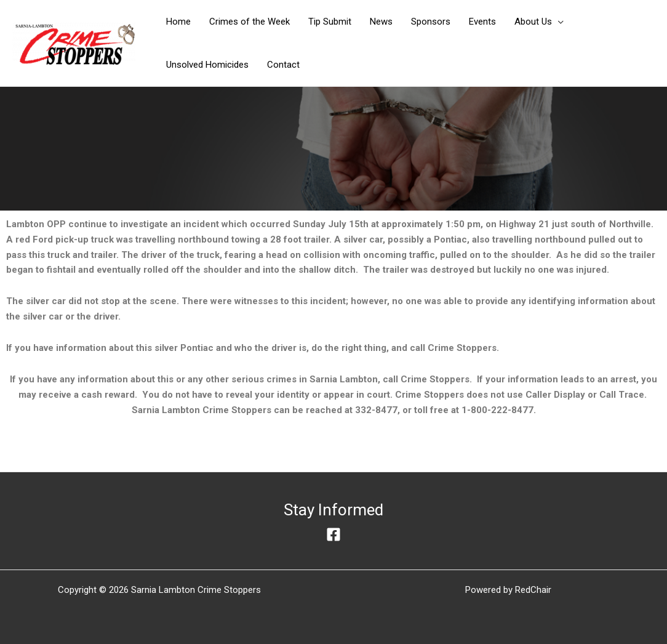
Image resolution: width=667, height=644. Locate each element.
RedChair (533, 590)
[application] (558, 22)
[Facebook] (333, 534)
